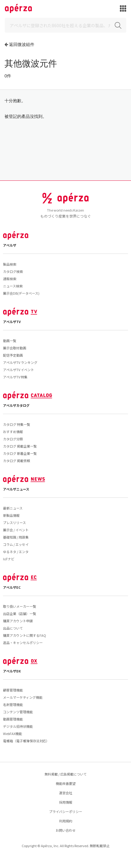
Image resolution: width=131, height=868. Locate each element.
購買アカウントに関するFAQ (25, 635)
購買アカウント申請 (18, 621)
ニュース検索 (13, 286)
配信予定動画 (13, 355)
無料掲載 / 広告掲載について (66, 774)
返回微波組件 (22, 44)
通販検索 (10, 279)
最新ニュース (13, 508)
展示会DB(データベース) (21, 293)
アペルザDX (12, 671)
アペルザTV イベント (19, 370)
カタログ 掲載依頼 (17, 461)
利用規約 (66, 821)
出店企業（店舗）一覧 (20, 614)
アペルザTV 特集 (15, 377)
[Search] (65, 25)
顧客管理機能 (13, 690)
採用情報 (66, 802)
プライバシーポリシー (66, 811)
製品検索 (10, 264)
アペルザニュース (16, 489)
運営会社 (66, 793)
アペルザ (10, 245)
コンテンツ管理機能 (18, 712)
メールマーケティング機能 (23, 697)
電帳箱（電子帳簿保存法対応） (26, 741)
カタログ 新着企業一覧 (20, 453)
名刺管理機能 (13, 704)
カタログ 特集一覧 (17, 424)
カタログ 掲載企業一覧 (20, 446)
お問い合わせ (66, 830)
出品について (13, 628)
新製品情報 (11, 515)
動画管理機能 (13, 719)
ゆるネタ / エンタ (16, 552)
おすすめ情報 (13, 432)
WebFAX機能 (12, 734)
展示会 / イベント (16, 530)
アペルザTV (12, 322)
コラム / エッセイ (16, 544)
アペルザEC (12, 587)
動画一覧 (10, 341)
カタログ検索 (13, 271)
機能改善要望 (66, 783)
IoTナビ (9, 559)
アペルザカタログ (16, 405)
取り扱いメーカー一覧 (20, 606)
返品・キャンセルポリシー (23, 643)
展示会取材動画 (15, 348)
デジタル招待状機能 (18, 726)
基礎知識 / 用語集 (16, 537)
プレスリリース (14, 523)
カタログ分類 (13, 439)
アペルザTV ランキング (20, 362)
